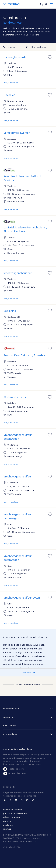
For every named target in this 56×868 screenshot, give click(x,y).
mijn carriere (9, 725)
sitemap (7, 829)
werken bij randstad (13, 809)
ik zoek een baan (11, 708)
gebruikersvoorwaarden (15, 813)
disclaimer (8, 825)
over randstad (10, 734)
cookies (7, 821)
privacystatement (12, 817)
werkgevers (9, 717)
